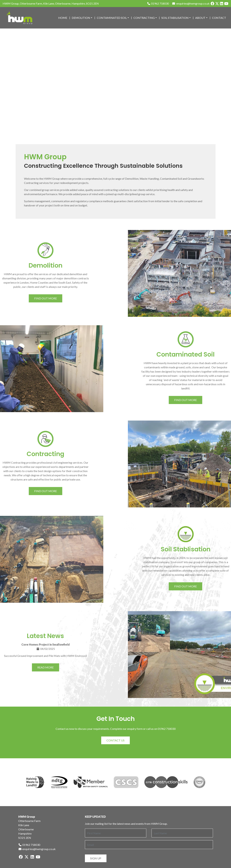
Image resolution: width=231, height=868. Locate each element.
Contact (219, 18)
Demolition (81, 18)
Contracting (144, 18)
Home (63, 18)
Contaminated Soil (112, 18)
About (200, 18)
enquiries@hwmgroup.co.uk (37, 849)
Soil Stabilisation (175, 18)
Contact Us (115, 740)
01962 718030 (158, 3)
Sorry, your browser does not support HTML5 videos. (115, 86)
